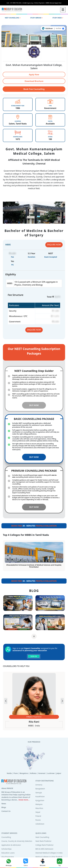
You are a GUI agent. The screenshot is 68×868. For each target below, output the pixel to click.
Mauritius (39, 808)
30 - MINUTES (34, 526)
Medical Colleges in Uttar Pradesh (49, 857)
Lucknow (51, 773)
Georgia (39, 793)
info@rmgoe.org (28, 3)
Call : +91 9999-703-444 (15, 3)
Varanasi (42, 773)
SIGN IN (34, 656)
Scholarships (6, 849)
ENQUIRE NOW (54, 245)
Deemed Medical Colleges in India (49, 853)
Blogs (4, 807)
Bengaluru (24, 773)
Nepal (38, 812)
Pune (16, 773)
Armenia (39, 785)
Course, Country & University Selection (17, 841)
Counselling (6, 837)
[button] (62, 701)
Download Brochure (34, 81)
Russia (38, 820)
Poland (38, 816)
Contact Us (6, 811)
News (4, 804)
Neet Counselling (42, 837)
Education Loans (8, 853)
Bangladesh (40, 789)
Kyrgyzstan (40, 800)
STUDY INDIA (58, 18)
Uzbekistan (40, 824)
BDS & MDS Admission (44, 849)
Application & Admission (11, 845)
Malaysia (39, 804)
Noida (9, 773)
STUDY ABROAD (36, 18)
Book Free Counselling (34, 89)
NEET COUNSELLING (13, 18)
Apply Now (34, 75)
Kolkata (33, 773)
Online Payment (40, 3)
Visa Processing (8, 857)
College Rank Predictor (45, 845)
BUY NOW (34, 405)
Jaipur (59, 773)
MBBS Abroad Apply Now (54, 3)
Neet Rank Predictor (43, 841)
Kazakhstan (40, 796)
